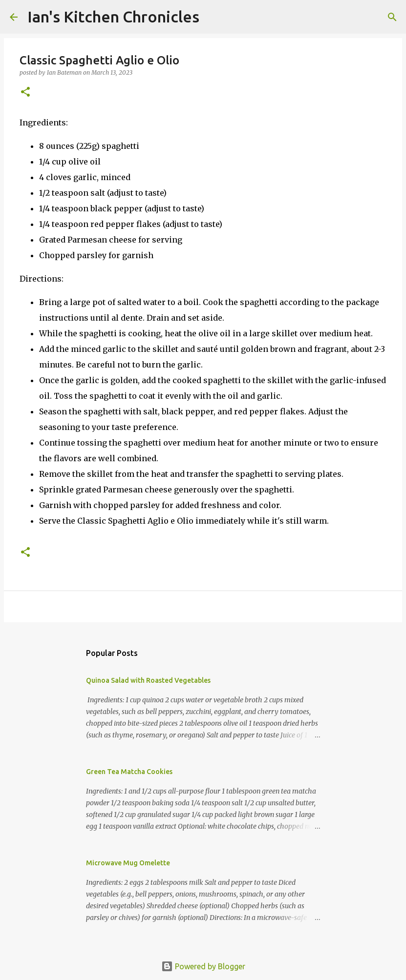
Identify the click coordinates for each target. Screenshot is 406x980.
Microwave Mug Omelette (128, 863)
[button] (25, 92)
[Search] (213, 17)
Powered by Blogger (203, 966)
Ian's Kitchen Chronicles (113, 17)
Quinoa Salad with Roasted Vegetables (148, 680)
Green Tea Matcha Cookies (129, 772)
